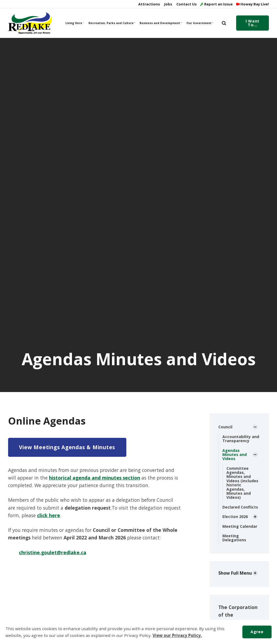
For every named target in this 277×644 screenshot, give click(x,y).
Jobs (168, 4)
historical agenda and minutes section (95, 478)
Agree (257, 632)
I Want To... (252, 23)
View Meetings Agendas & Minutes (67, 447)
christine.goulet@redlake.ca (53, 552)
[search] (224, 23)
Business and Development (160, 23)
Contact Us (186, 4)
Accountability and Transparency (241, 439)
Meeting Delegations (234, 538)
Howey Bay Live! (253, 4)
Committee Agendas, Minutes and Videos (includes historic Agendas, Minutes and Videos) (242, 483)
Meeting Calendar (240, 526)
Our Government (200, 23)
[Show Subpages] (255, 427)
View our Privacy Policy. (177, 635)
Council (225, 427)
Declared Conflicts (240, 507)
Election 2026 (235, 517)
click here (49, 515)
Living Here (75, 23)
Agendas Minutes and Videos (235, 455)
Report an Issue (216, 4)
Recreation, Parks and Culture (112, 23)
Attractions (149, 4)
